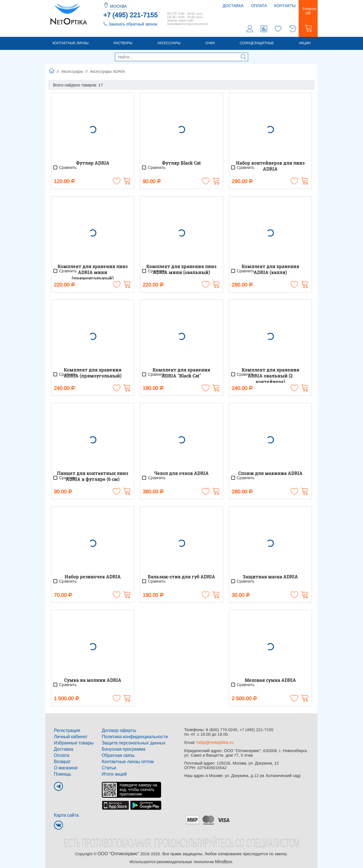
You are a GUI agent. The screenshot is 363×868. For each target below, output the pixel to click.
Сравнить (65, 169)
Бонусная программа (121, 749)
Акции (305, 44)
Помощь (62, 771)
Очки (210, 44)
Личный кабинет (69, 737)
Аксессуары (169, 44)
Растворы (123, 44)
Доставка (233, 6)
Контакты (285, 6)
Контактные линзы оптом (125, 760)
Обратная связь (116, 754)
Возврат (61, 760)
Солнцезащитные (257, 44)
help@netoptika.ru (213, 744)
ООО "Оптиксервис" (118, 850)
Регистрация (66, 732)
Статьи (108, 766)
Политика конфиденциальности (131, 737)
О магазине (65, 766)
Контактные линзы (70, 44)
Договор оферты (117, 732)
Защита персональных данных (130, 743)
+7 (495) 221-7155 (130, 15)
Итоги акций (113, 771)
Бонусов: (308, 12)
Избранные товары (71, 743)
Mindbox (224, 857)
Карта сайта (65, 812)
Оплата (259, 6)
